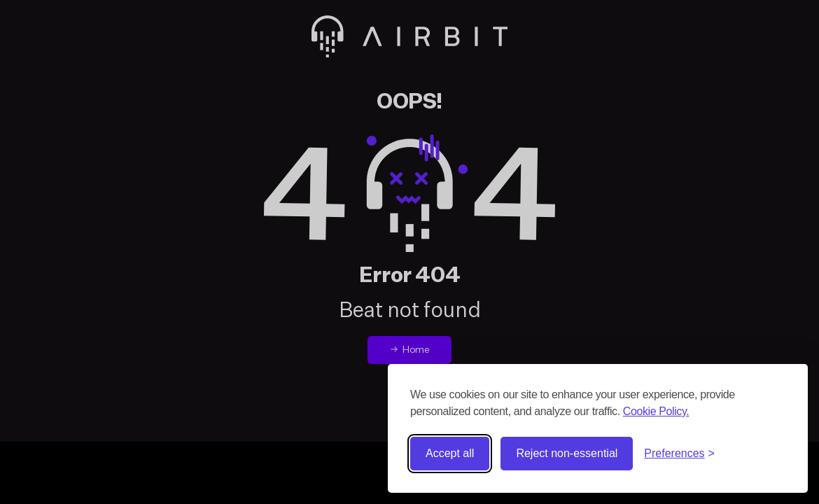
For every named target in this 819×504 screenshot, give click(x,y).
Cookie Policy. (656, 411)
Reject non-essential (567, 453)
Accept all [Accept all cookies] (450, 453)
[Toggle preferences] (679, 454)
